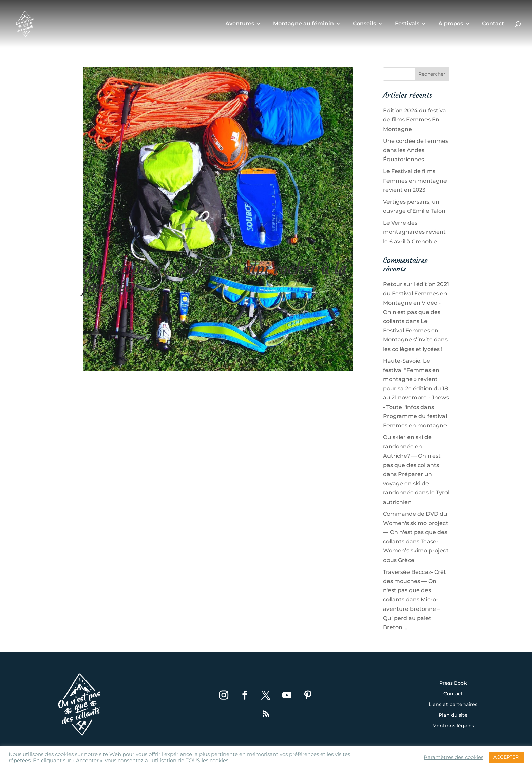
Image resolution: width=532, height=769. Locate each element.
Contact (493, 24)
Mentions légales (453, 726)
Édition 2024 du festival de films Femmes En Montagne (415, 120)
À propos (451, 24)
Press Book (453, 683)
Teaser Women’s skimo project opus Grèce (416, 551)
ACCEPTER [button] (506, 757)
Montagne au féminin (303, 24)
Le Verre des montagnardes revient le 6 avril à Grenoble (414, 232)
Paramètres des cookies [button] (454, 757)
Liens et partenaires (453, 705)
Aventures (240, 24)
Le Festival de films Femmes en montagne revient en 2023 (415, 180)
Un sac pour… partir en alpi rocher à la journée (215, 278)
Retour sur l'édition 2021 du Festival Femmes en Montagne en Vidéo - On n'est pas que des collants (416, 303)
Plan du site (453, 715)
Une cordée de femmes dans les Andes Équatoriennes (416, 150)
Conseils (364, 24)
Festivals (407, 24)
